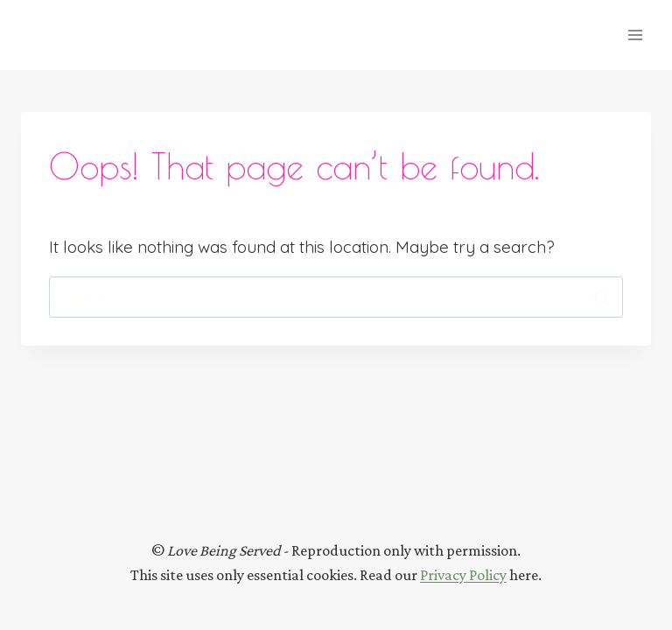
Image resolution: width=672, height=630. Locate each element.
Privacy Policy (463, 575)
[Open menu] (635, 35)
